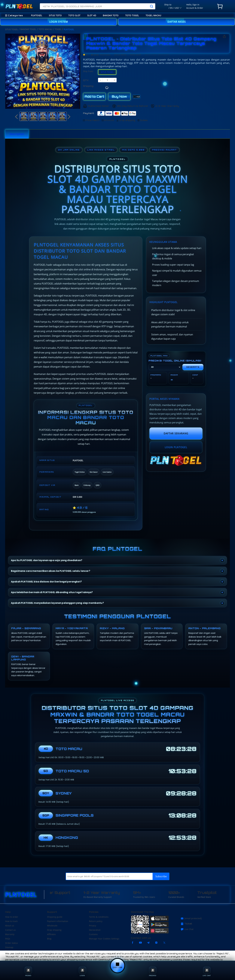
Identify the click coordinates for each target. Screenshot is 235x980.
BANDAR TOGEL (28, 29)
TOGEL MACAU (153, 15)
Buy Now (119, 96)
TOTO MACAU (45, 29)
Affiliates (51, 934)
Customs (93, 934)
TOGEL (58, 29)
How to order (12, 917)
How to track (11, 921)
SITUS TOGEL (12, 29)
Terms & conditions (99, 917)
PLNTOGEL (37, 15)
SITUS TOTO (55, 15)
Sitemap (9, 947)
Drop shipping (54, 930)
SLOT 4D (92, 15)
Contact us (10, 930)
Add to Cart (94, 96)
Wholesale (52, 926)
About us (10, 926)
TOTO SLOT (74, 15)
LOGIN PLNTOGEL (176, 447)
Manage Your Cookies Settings (104, 939)
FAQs (8, 939)
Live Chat (187, 929)
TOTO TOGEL (132, 15)
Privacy (93, 926)
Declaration (95, 930)
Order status (11, 943)
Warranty (10, 934)
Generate (193, 367)
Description (17, 134)
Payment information (58, 921)
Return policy (96, 921)
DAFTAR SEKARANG (176, 433)
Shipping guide (55, 917)
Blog (49, 939)
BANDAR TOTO (111, 15)
